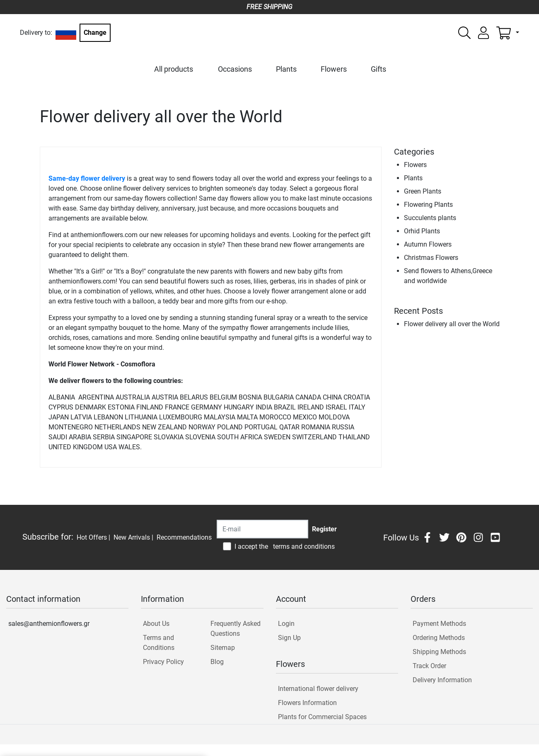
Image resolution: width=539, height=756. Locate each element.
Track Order (429, 666)
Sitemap (223, 648)
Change (95, 33)
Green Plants (423, 191)
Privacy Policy (163, 662)
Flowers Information (307, 703)
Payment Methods (439, 624)
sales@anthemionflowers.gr (49, 624)
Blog (217, 662)
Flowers (334, 69)
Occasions (235, 69)
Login (286, 624)
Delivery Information (442, 680)
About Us (156, 624)
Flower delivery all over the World (452, 324)
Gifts (378, 69)
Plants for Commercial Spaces (322, 717)
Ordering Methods (439, 638)
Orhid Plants (422, 231)
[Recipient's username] (262, 529)
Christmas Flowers (431, 258)
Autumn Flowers (428, 244)
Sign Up (289, 638)
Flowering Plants (428, 205)
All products (174, 69)
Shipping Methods (439, 652)
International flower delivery (318, 689)
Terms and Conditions (159, 643)
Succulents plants (430, 218)
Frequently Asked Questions (236, 629)
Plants (286, 69)
